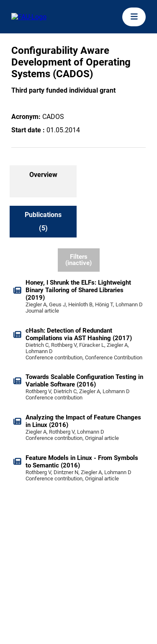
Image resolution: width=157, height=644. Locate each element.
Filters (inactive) (78, 260)
